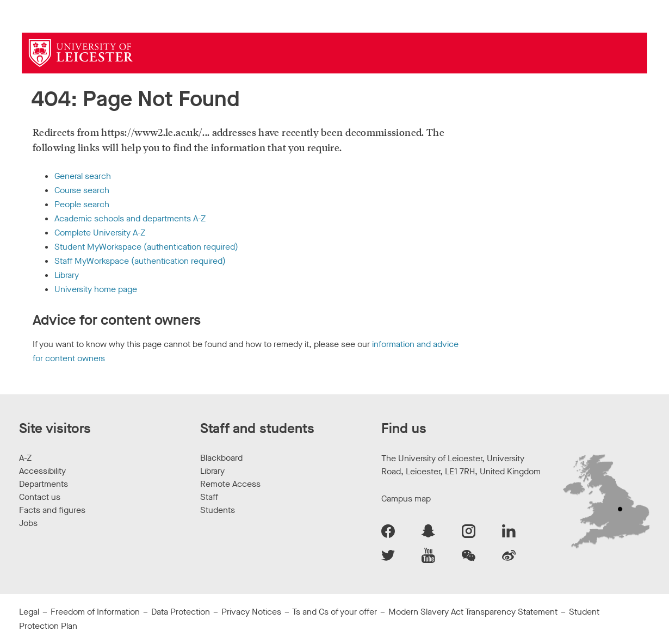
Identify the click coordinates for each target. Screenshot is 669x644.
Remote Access (230, 484)
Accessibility (42, 471)
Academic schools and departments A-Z (130, 218)
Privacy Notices (251, 612)
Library (67, 275)
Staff (209, 497)
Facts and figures (52, 510)
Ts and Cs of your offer (334, 612)
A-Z (25, 458)
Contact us (40, 497)
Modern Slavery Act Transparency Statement (473, 612)
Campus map (406, 499)
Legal (29, 612)
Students (218, 510)
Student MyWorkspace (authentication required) (146, 247)
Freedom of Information (95, 612)
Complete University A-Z (100, 233)
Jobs (28, 523)
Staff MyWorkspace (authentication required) (140, 261)
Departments (44, 484)
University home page (96, 289)
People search (82, 204)
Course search (82, 190)
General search (83, 176)
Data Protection (181, 612)
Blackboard (221, 458)
